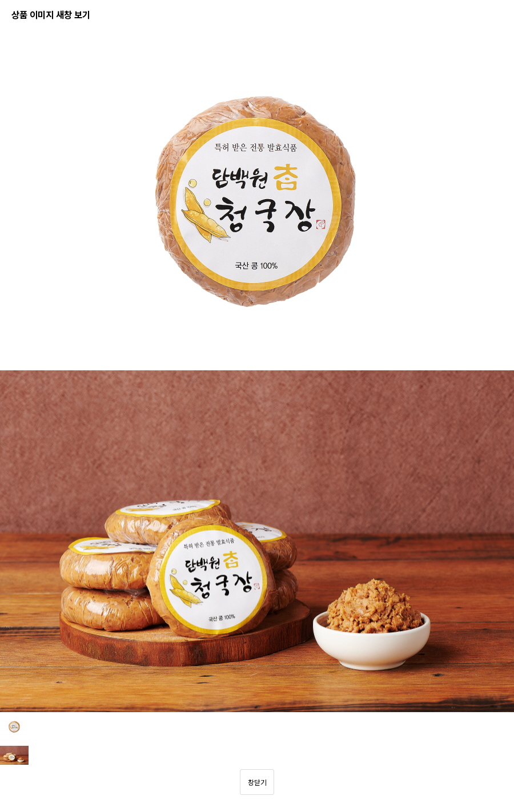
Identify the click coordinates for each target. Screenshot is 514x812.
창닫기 (257, 782)
